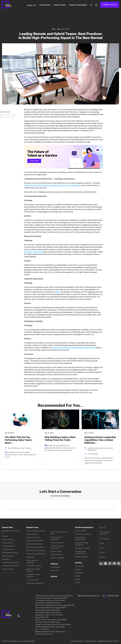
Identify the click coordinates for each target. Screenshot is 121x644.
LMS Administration (8, 546)
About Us (102, 527)
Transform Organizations (78, 5)
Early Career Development (35, 541)
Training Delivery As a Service (36, 531)
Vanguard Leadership (33, 537)
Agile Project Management (35, 583)
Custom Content (7, 539)
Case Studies (79, 566)
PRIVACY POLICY (91, 641)
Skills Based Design (81, 557)
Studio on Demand (8, 569)
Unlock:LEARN (55, 567)
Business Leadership (58, 558)
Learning (5, 536)
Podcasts (78, 569)
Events (102, 548)
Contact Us (103, 557)
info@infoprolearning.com (90, 596)
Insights (78, 583)
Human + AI (31, 5)
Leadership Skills (32, 534)
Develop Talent (45, 5)
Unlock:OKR (55, 570)
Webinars (78, 576)
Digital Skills (30, 557)
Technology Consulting (82, 548)
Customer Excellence (58, 543)
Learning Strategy (8, 549)
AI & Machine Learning (34, 566)
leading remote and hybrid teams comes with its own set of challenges (52, 185)
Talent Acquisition (8, 556)
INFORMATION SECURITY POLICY (108, 641)
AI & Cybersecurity (32, 580)
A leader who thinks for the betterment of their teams (74, 348)
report (58, 292)
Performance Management (11, 566)
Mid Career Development (34, 544)
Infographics (79, 573)
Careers (102, 553)
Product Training (56, 551)
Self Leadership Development (36, 551)
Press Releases (105, 539)
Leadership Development (10, 563)
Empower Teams (60, 5)
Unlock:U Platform (81, 531)
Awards (102, 543)
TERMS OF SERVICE (77, 641)
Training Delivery (7, 543)
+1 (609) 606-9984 (112, 596)
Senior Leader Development (35, 547)
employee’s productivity (33, 252)
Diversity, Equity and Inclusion (36, 554)
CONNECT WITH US (110, 5)
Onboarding (6, 559)
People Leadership (57, 555)
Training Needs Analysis (10, 553)
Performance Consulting (83, 534)
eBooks (77, 579)
